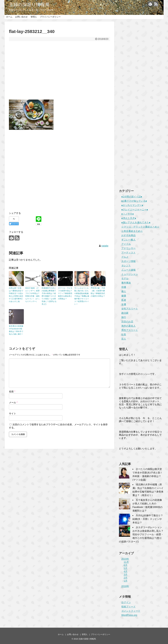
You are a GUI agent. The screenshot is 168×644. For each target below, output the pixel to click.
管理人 (34, 17)
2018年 (125, 586)
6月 (126, 565)
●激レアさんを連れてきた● (136, 222)
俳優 (124, 287)
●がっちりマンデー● (132, 205)
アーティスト (128, 253)
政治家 (125, 313)
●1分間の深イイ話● (132, 197)
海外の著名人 (128, 326)
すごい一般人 (128, 240)
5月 (126, 568)
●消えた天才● (129, 218)
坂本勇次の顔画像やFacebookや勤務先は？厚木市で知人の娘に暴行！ (16, 330)
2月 (126, 578)
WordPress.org (129, 615)
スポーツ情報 (128, 261)
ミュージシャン (130, 274)
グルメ (125, 257)
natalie (105, 246)
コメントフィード (131, 611)
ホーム (9, 17)
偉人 (124, 291)
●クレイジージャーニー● (135, 210)
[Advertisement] (59, 72)
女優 (124, 304)
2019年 (125, 559)
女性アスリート (130, 309)
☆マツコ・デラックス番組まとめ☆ (140, 227)
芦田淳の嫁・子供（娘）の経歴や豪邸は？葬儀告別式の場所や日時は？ (98, 292)
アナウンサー (128, 248)
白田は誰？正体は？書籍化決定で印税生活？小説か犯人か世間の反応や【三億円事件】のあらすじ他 (16, 295)
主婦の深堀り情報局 (29, 5)
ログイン (126, 602)
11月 (126, 562)
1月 (126, 581)
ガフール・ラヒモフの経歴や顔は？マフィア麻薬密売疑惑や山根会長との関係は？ (65, 293)
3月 (126, 575)
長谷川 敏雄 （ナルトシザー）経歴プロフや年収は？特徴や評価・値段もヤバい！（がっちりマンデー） (32, 295)
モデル (125, 278)
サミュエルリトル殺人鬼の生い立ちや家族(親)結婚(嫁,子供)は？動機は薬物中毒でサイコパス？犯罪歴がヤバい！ (82, 296)
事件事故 (126, 283)
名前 (12, 392)
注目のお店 (127, 322)
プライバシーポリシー (50, 17)
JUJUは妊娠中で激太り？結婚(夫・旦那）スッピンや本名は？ (148, 519)
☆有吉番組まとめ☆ (132, 231)
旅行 (124, 317)
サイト (12, 414)
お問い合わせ (21, 17)
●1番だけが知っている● (134, 201)
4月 (126, 571)
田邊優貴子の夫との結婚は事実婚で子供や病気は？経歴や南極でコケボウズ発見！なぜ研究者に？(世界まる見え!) (49, 296)
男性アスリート (130, 330)
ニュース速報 (128, 270)
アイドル (126, 244)
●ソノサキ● (127, 214)
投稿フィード (128, 607)
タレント (126, 266)
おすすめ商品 (128, 235)
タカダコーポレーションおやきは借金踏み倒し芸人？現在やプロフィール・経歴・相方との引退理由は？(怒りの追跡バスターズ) (141, 534)
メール (13, 403)
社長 (124, 334)
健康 (124, 296)
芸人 (124, 339)
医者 (124, 300)
